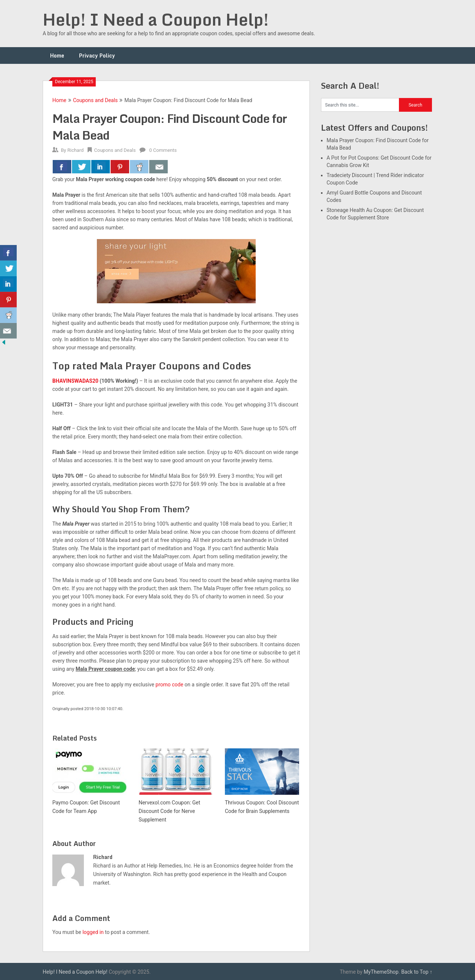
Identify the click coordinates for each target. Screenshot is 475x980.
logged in (93, 932)
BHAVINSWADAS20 (75, 381)
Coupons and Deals (96, 100)
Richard (75, 150)
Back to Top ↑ (417, 972)
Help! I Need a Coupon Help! (156, 19)
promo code (169, 685)
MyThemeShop (381, 972)
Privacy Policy (97, 55)
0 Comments (163, 150)
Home (57, 55)
